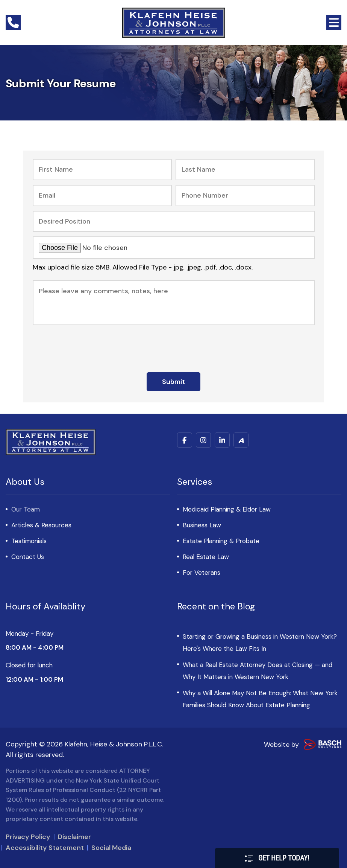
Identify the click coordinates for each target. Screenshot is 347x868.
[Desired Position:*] (174, 222)
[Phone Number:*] (245, 196)
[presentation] (174, 346)
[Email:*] (102, 196)
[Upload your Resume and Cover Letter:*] (174, 248)
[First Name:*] (102, 170)
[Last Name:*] (245, 170)
